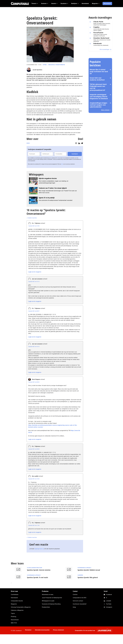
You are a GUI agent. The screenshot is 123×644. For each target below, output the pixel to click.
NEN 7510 (14, 623)
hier (62, 164)
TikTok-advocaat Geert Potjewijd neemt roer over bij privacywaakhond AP (98, 87)
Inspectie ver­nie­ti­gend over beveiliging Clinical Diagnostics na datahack (99, 97)
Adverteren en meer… (48, 595)
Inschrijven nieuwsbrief (80, 604)
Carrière (80, 575)
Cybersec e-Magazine (17, 610)
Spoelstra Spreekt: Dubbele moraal (89, 570)
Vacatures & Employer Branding (51, 604)
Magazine (14, 604)
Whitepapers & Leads (48, 601)
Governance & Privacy (84, 568)
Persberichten (46, 607)
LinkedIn (109, 601)
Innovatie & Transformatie (57, 65)
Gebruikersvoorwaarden (42, 630)
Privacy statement (58, 630)
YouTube (109, 604)
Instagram (109, 607)
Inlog (74, 607)
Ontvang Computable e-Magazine (21, 607)
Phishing (13, 617)
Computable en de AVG (80, 598)
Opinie (45, 65)
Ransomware (15, 620)
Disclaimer (28, 630)
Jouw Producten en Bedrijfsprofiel (52, 598)
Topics (13, 613)
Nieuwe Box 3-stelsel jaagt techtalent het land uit (99, 72)
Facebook (109, 595)
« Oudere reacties (32, 218)
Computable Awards (17, 601)
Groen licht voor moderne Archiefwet (97, 79)
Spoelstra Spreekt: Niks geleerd (88, 577)
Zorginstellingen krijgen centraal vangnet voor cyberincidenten (98, 105)
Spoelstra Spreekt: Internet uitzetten (39, 570)
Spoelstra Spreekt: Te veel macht (37, 577)
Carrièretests (15, 595)
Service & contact (78, 601)
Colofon (75, 595)
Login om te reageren (35, 272)
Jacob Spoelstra (37, 70)
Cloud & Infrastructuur (35, 568)
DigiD (28, 143)
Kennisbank (14, 598)
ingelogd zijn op (39, 549)
